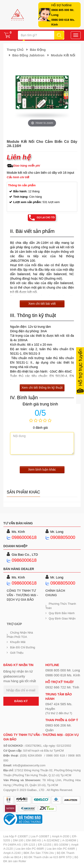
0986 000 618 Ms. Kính (63, 675)
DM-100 (18, 840)
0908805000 (63, 537)
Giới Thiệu (17, 653)
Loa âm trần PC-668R (30, 849)
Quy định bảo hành (62, 613)
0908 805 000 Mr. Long (63, 670)
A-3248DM (69, 840)
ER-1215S (45, 845)
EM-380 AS (34, 840)
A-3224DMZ (52, 840)
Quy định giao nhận (62, 618)
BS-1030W (61, 845)
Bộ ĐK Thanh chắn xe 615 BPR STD (48, 857)
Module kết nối (63, 55)
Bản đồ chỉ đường (23, 647)
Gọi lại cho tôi (46, 218)
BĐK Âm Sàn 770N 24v (39, 853)
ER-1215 (29, 845)
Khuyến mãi (18, 642)
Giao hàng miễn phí (26, 166)
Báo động (38, 50)
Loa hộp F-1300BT (16, 836)
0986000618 (24, 537)
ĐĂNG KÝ (21, 701)
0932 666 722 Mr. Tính (62, 687)
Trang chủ (15, 50)
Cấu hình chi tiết (18, 177)
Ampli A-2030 (61, 836)
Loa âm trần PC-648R (61, 849)
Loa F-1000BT (40, 836)
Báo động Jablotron (28, 55)
